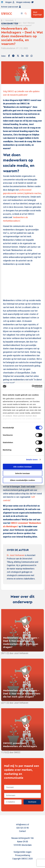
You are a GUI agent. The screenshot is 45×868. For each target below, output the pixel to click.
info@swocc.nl (22, 824)
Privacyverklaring (23, 855)
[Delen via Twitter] (18, 56)
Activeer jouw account (11, 7)
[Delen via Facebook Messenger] (13, 56)
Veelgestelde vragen (22, 852)
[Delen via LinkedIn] (22, 56)
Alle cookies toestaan (22, 467)
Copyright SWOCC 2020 (22, 859)
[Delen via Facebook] (9, 56)
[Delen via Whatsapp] (32, 56)
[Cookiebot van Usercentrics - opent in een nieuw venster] (32, 386)
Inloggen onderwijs (25, 2)
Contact (22, 831)
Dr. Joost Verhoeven (16, 555)
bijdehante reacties (33, 193)
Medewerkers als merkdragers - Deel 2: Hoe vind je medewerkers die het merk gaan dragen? (22, 693)
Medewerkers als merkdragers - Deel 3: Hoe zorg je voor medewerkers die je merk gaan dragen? (21, 642)
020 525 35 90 (23, 828)
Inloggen (10, 2)
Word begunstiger (38, 13)
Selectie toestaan (22, 473)
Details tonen (32, 460)
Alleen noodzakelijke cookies (23, 480)
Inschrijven (32, 802)
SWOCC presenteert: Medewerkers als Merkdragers (20, 745)
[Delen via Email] (27, 56)
